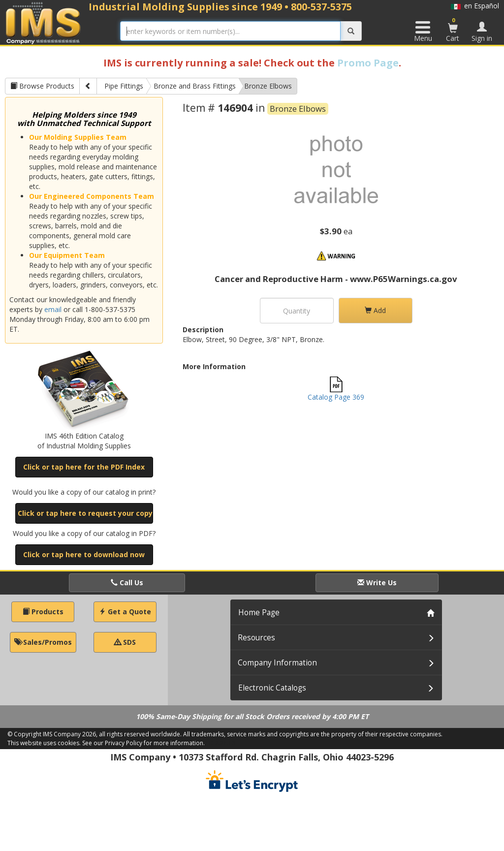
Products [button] (43, 612)
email (53, 309)
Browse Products (42, 86)
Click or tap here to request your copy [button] (85, 513)
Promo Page (368, 63)
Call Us (127, 583)
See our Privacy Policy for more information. (143, 743)
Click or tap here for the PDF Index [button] (84, 467)
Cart (453, 30)
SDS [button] (125, 642)
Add (375, 310)
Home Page (259, 613)
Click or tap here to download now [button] (84, 554)
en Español (475, 6)
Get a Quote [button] (125, 612)
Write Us (377, 583)
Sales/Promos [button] (43, 642)
